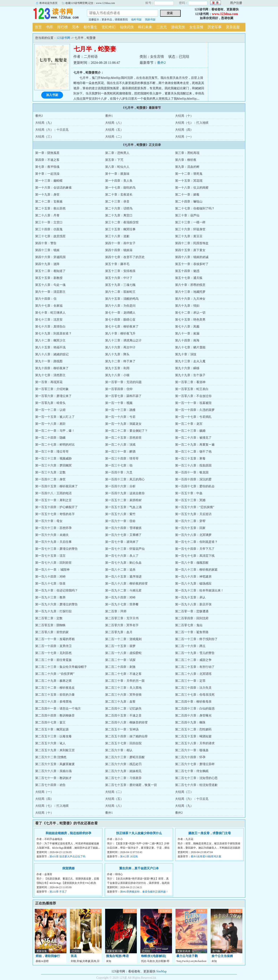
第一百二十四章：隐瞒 (50, 438)
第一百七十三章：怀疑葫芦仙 (125, 549)
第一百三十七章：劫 (119, 465)
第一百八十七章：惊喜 (50, 584)
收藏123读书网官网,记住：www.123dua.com (90, 3)
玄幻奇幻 (109, 27)
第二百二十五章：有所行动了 (195, 667)
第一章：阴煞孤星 (47, 153)
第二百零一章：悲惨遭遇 (192, 611)
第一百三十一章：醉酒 (120, 452)
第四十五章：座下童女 (190, 250)
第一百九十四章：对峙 (120, 597)
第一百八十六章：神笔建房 (193, 577)
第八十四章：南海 (187, 340)
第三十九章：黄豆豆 (189, 236)
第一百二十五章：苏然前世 (123, 438)
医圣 (74, 956)
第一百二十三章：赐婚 (190, 431)
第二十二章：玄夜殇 (49, 202)
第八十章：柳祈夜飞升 (120, 334)
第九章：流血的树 (187, 167)
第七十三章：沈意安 (49, 320)
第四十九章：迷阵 (47, 264)
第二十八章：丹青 (47, 215)
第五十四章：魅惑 (187, 271)
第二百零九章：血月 (119, 632)
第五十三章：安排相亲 (120, 271)
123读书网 (56, 14)
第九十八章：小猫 (117, 375)
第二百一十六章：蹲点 (190, 646)
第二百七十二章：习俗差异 (123, 778)
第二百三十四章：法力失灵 (193, 688)
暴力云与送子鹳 (187, 956)
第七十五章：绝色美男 (190, 320)
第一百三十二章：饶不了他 (193, 452)
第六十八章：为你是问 (120, 306)
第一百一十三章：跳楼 (120, 410)
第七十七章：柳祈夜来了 (122, 327)
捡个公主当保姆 (222, 956)
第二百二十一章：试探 (120, 660)
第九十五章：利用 (117, 368)
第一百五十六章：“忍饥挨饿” (195, 507)
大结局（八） (114, 123)
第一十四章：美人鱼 (119, 181)
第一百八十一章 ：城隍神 (52, 570)
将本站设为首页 (48, 3)
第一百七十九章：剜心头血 (123, 563)
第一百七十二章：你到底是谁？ (196, 542)
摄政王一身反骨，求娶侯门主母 (210, 833)
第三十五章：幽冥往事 (120, 229)
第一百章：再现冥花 (49, 382)
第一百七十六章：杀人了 (122, 556)
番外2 (161, 63)
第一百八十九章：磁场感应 (193, 584)
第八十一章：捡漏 (187, 334)
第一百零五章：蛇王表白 (192, 389)
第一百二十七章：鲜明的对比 (55, 445)
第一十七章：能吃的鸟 (120, 188)
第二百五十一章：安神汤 (122, 729)
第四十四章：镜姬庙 (119, 250)
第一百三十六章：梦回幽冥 (53, 465)
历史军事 (215, 27)
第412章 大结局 (129, 856)
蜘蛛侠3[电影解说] (154, 956)
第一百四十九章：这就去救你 (125, 493)
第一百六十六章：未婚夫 (52, 535)
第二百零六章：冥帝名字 (122, 625)
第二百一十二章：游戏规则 (123, 639)
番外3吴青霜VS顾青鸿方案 (206, 856)
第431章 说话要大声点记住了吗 (67, 856)
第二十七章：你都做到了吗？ (195, 208)
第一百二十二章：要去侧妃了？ (126, 431)
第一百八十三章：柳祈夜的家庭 (196, 570)
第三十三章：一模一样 (190, 222)
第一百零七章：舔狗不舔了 (123, 396)
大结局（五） (114, 130)
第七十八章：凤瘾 (187, 327)
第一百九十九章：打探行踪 (53, 611)
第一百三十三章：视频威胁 (53, 459)
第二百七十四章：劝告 (50, 785)
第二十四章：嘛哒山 (189, 202)
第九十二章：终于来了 (120, 361)
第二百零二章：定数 (49, 618)
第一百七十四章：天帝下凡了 (195, 549)
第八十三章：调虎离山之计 (123, 340)
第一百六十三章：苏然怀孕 (53, 528)
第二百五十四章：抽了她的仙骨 (126, 736)
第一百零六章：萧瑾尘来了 (53, 396)
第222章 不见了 (58, 892)
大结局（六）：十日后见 (52, 130)
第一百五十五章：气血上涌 (123, 507)
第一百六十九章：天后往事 (53, 542)
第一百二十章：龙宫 (189, 424)
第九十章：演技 (186, 354)
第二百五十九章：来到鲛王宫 (55, 750)
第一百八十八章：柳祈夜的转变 (126, 584)
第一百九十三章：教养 (50, 597)
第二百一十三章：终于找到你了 (196, 639)
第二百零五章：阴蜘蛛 (50, 625)
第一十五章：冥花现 (189, 181)
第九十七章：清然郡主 (50, 375)
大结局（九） (44, 123)
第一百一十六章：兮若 (120, 417)
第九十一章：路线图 (49, 361)
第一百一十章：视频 (119, 403)
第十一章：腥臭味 (117, 174)
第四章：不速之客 (47, 160)
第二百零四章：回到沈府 (192, 618)
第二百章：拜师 (116, 611)
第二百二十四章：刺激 (120, 667)
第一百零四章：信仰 (119, 389)
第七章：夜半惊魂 (47, 167)
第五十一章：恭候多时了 (192, 264)
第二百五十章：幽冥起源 (52, 729)
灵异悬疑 (233, 27)
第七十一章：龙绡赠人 (120, 313)
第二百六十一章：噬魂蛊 (192, 750)
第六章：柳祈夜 (186, 160)
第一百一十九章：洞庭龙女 (123, 424)
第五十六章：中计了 (119, 278)
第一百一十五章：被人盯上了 (55, 417)
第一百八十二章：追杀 (120, 570)
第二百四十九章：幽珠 (190, 722)
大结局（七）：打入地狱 (192, 123)
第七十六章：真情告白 (50, 327)
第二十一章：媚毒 (187, 195)
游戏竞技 (178, 27)
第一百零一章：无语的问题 (123, 382)
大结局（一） (184, 137)
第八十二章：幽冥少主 (50, 340)
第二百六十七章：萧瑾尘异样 (195, 764)
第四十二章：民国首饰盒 (192, 243)
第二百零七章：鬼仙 (189, 625)
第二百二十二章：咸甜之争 (193, 660)
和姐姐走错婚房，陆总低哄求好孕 (68, 833)
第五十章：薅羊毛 (117, 264)
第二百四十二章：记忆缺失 (123, 709)
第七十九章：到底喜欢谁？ (53, 334)
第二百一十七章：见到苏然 (53, 653)
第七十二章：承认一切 (190, 313)
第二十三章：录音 (117, 202)
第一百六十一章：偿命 (120, 521)
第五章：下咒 (114, 160)
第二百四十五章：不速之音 (123, 716)
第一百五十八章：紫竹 (120, 514)
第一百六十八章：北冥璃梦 (193, 535)
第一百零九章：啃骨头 (50, 403)
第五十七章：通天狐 (189, 278)
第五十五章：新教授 (49, 278)
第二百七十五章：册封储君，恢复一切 (131, 785)
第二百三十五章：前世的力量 (55, 695)
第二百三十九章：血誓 (120, 702)
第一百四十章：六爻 (119, 472)
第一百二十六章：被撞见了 (193, 438)
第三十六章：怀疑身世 (190, 229)
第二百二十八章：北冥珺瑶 (193, 674)
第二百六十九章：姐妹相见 (123, 771)
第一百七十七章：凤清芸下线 (195, 556)
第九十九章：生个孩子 (190, 375)
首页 (38, 27)
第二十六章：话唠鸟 (119, 208)
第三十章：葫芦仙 (187, 215)
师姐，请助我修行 (48, 956)
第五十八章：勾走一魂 (50, 285)
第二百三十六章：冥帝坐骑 (123, 695)
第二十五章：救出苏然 (50, 208)
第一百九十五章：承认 (190, 597)
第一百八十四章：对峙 (50, 577)
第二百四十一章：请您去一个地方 (58, 709)
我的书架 (150, 20)
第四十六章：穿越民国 (50, 257)
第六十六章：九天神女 (190, 299)
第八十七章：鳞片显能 (190, 347)
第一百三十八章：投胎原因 (193, 465)
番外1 (109, 116)
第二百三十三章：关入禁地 (123, 688)
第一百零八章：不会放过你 (193, 396)
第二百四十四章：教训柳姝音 (55, 716)
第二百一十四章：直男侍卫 (53, 646)
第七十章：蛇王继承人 (50, 313)
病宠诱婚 (68, 868)
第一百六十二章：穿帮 (190, 521)
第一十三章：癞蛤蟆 (49, 181)
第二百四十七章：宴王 (50, 722)
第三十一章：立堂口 (49, 222)
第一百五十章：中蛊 (189, 493)
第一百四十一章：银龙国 (192, 472)
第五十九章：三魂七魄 (120, 285)
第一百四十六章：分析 (120, 486)
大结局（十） (184, 116)
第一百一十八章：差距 (50, 424)
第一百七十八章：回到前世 (53, 563)
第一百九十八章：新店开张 (193, 604)
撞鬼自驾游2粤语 (117, 956)
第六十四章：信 (46, 299)
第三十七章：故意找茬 (50, 236)
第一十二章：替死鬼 (189, 174)
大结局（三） (44, 137)
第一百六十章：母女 (49, 521)
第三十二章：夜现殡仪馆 (122, 222)
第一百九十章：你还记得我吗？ (56, 590)
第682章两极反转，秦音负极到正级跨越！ (144, 892)
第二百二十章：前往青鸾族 (53, 660)
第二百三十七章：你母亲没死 (195, 695)
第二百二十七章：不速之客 (123, 674)
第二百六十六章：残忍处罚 (123, 764)
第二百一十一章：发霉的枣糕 (55, 639)
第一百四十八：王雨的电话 (53, 493)
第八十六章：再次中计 (120, 347)
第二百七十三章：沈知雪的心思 (196, 778)
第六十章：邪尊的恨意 (190, 285)
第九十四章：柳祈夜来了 (52, 368)
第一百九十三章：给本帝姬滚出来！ (199, 590)
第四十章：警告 (46, 243)
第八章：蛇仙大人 (117, 167)
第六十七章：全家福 (49, 306)
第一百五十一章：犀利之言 (53, 500)
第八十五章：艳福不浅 (50, 347)
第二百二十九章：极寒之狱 (53, 681)
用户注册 (236, 3)
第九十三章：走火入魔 (190, 361)
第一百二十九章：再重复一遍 (195, 445)
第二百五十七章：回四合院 (123, 743)
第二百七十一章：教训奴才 (53, 778)
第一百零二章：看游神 (190, 382)
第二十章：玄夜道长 (119, 195)
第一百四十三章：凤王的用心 (125, 479)
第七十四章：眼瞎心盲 (120, 320)
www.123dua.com (225, 14)
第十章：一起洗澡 (47, 174)
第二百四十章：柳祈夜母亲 (193, 702)
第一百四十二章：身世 (50, 479)
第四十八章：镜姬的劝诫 (192, 257)
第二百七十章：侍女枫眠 (192, 771)
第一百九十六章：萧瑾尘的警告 (56, 604)
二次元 (162, 27)
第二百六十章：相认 (119, 750)
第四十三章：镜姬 (47, 250)
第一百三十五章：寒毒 (190, 459)
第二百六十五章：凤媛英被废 (55, 764)
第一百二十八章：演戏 (120, 445)
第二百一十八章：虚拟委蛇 (123, 653)
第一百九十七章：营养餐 (122, 604)
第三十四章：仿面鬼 (49, 229)
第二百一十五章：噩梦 (120, 646)
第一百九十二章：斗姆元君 (123, 590)
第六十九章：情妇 (187, 306)
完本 (76, 27)
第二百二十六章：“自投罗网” (55, 674)
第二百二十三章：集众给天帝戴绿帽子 (61, 667)
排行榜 (63, 27)
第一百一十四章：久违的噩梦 (195, 410)
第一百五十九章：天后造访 (193, 514)
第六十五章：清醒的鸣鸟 (122, 299)
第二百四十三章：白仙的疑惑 (195, 709)
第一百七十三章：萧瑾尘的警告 (56, 549)
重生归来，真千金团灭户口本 (139, 868)
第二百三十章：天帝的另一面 (125, 681)
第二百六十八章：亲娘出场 (53, 771)
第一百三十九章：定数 (50, 472)
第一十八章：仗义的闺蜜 (192, 188)
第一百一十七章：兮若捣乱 (193, 417)
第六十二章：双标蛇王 (120, 292)
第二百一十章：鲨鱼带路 (192, 632)
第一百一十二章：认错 (50, 410)
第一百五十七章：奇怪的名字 (55, 514)
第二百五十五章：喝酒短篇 (193, 736)
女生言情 (196, 27)
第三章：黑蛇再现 (187, 153)
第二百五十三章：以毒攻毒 (53, 736)
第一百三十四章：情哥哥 (122, 459)
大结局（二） (114, 137)
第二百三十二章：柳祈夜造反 (55, 688)
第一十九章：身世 (47, 195)
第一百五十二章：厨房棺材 (123, 500)
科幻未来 (145, 27)
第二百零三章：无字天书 (122, 618)
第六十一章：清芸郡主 (50, 292)
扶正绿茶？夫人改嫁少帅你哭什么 (139, 833)
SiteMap (161, 971)
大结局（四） (184, 130)
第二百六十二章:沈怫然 (51, 757)
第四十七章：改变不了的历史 (125, 257)
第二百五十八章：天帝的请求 (195, 743)
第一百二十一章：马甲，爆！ (55, 431)
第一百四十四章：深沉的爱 (193, 479)
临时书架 (136, 20)
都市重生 (90, 27)
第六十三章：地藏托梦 (190, 292)
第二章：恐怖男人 (117, 153)
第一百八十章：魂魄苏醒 (192, 563)
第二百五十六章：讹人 (50, 743)
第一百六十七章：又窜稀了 (123, 535)
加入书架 (52, 95)
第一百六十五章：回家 (190, 528)
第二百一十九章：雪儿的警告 (195, 653)
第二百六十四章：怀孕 (190, 757)
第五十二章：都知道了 (50, 271)
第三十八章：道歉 (117, 236)
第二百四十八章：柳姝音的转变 (126, 722)
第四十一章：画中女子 (120, 243)
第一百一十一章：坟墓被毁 (193, 403)
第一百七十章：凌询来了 (122, 542)
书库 (50, 27)
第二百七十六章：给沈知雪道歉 (196, 785)
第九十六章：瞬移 (187, 368)
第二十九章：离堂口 (119, 215)
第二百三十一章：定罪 (190, 681)
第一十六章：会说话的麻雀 (53, 188)
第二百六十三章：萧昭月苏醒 (125, 757)
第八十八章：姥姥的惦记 (52, 354)
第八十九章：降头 (117, 354)
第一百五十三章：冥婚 (190, 500)
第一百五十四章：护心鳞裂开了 (56, 507)
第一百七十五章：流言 (50, 556)
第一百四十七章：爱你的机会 (195, 486)
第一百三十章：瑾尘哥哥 (52, 452)
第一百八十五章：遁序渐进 (123, 577)
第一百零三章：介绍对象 (52, 389)
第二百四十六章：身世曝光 (193, 716)
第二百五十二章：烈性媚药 (193, 729)
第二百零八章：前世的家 (52, 632)
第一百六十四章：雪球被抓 (123, 528)
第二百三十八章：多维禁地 (53, 702)
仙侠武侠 (127, 27)
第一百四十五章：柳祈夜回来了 (56, 486)
